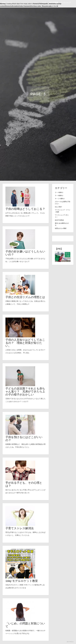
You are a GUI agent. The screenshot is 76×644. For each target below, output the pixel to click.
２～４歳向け (59, 192)
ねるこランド (7, 2)
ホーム (44, 2)
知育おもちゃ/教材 (61, 228)
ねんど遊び (58, 207)
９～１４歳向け (60, 199)
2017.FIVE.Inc (70, 642)
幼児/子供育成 (54, 2)
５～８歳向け (59, 195)
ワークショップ (66, 2)
